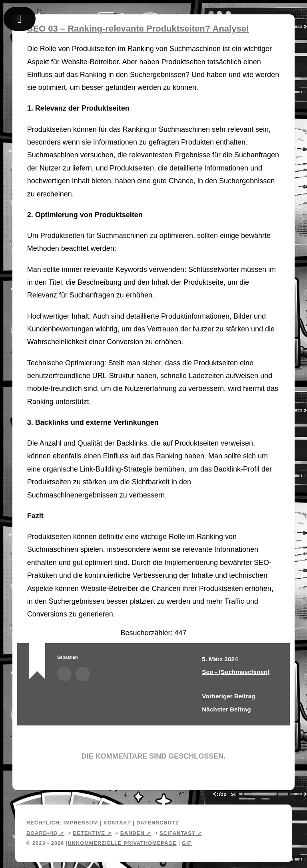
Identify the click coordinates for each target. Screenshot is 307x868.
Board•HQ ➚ (45, 833)
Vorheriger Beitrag (228, 696)
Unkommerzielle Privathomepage (122, 843)
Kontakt (117, 823)
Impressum (82, 823)
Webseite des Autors (83, 674)
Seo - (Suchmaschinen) (236, 672)
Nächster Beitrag (226, 709)
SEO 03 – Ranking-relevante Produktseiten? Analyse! (138, 29)
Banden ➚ (136, 833)
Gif (187, 843)
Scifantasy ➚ (181, 833)
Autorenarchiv (64, 674)
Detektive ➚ (92, 833)
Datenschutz (157, 823)
